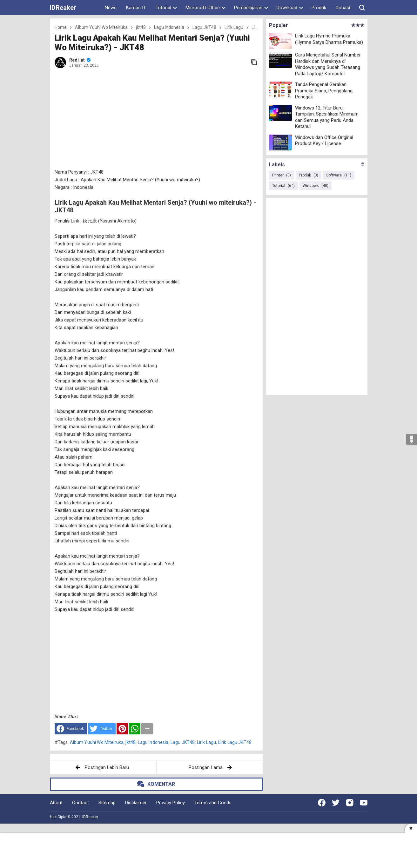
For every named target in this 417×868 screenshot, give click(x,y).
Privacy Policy (171, 803)
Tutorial (283, 186)
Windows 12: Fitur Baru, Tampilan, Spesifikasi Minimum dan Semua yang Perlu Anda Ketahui (327, 117)
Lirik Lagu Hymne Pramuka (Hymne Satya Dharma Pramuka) (329, 39)
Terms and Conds (213, 803)
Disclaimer (136, 803)
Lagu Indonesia (153, 742)
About (56, 803)
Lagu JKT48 (183, 742)
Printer (282, 175)
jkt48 (131, 742)
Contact (81, 803)
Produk (319, 8)
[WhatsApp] (135, 729)
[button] (362, 8)
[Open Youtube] (364, 803)
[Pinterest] (122, 729)
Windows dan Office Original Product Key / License (324, 141)
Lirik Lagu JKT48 (235, 742)
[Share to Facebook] (71, 729)
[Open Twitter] (336, 803)
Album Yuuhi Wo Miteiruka (97, 742)
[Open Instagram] (350, 803)
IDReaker (63, 8)
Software (339, 175)
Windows (316, 186)
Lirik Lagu (207, 742)
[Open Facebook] (322, 803)
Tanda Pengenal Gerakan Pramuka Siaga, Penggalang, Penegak (324, 91)
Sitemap (107, 803)
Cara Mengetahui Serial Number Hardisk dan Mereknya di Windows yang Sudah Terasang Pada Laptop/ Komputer (328, 64)
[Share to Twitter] (102, 729)
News (111, 8)
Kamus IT (136, 8)
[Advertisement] (156, 119)
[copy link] (254, 62)
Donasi (343, 8)
